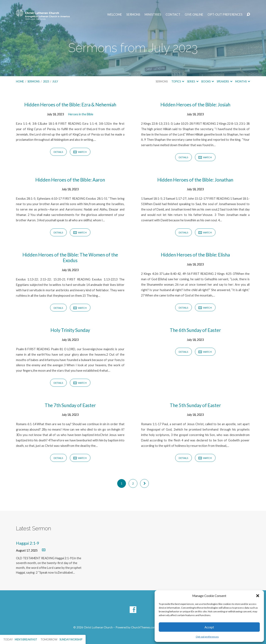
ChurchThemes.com (144, 627)
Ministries (153, 15)
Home (20, 81)
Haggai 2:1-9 (28, 543)
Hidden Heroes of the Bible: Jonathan (195, 180)
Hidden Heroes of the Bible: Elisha (195, 255)
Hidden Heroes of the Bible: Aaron (70, 180)
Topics (178, 81)
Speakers (224, 81)
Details (58, 152)
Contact (173, 15)
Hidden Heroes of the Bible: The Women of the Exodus (70, 258)
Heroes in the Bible (81, 114)
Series (193, 81)
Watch (80, 152)
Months (243, 81)
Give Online (194, 15)
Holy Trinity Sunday (70, 330)
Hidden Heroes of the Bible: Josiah (195, 105)
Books (208, 81)
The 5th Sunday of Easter (195, 405)
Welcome (115, 15)
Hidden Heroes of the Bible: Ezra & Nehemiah (70, 105)
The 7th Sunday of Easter (70, 405)
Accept (209, 627)
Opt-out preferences (207, 637)
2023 (46, 81)
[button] (258, 596)
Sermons (133, 15)
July (55, 81)
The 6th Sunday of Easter (195, 330)
